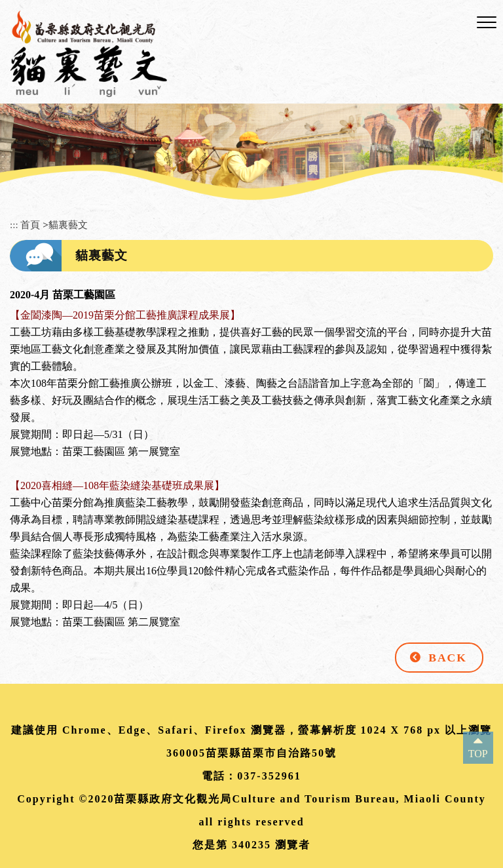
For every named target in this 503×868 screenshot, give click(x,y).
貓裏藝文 (68, 225)
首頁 (30, 225)
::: (14, 225)
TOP (478, 754)
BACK (448, 658)
